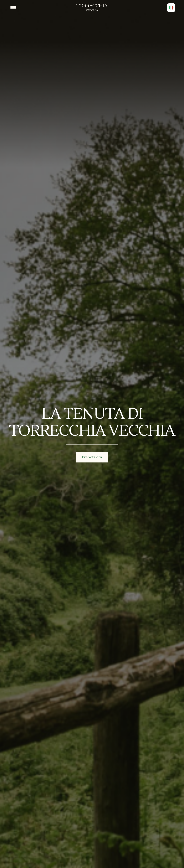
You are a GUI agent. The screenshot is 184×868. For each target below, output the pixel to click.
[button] (171, 8)
